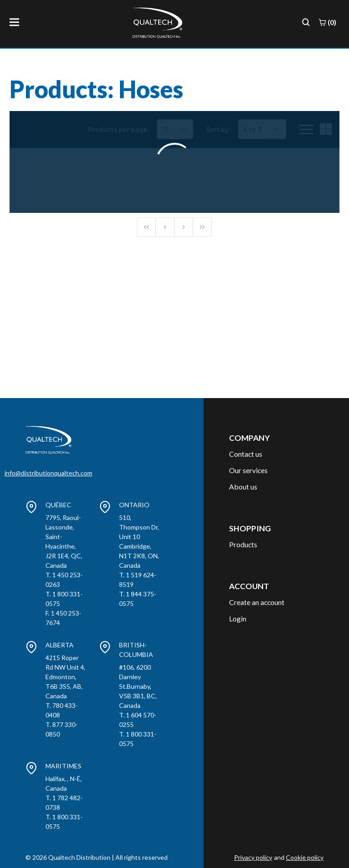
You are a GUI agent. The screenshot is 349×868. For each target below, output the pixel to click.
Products (243, 544)
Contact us (246, 454)
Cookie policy (305, 857)
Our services (248, 470)
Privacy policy (253, 857)
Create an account (257, 602)
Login (238, 618)
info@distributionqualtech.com (48, 473)
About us (243, 487)
